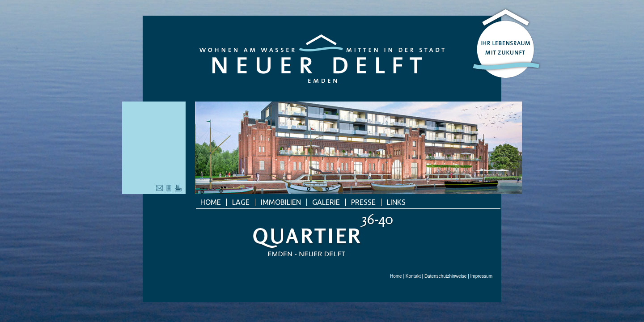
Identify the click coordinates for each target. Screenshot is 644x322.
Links (396, 202)
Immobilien (281, 202)
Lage (241, 202)
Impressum (481, 276)
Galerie (326, 202)
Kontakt (413, 276)
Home (211, 202)
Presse (363, 202)
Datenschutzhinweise (446, 276)
